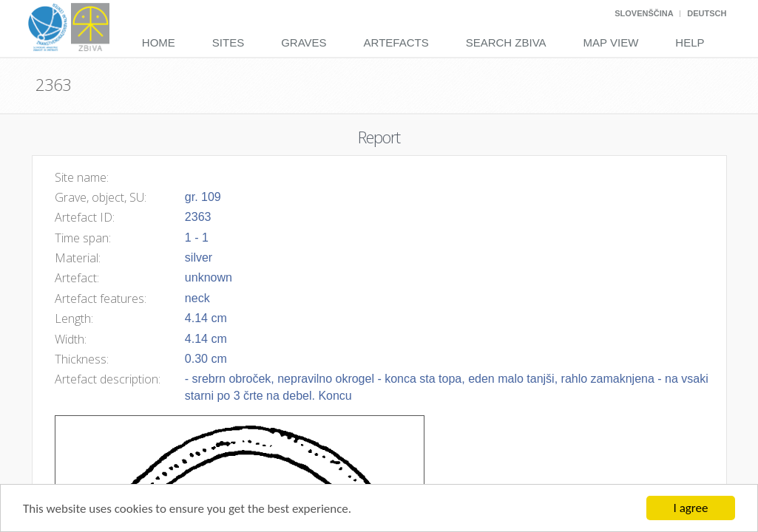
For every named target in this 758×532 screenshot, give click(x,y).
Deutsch (707, 13)
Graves (304, 42)
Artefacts (396, 42)
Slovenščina (644, 13)
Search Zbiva (506, 42)
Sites (228, 42)
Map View (611, 42)
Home (159, 42)
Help (690, 42)
